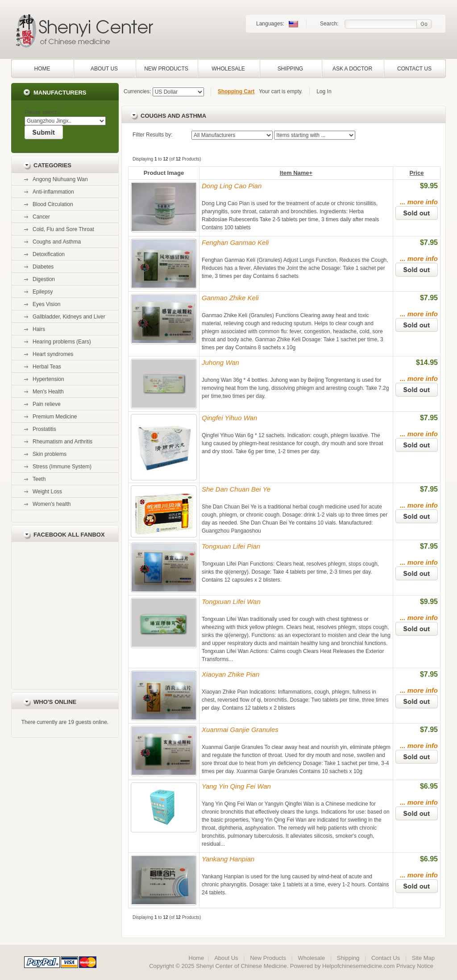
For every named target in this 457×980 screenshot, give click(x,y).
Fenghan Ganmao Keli (235, 242)
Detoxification (49, 254)
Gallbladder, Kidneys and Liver (69, 317)
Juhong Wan (220, 362)
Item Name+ (296, 173)
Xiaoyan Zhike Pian (231, 674)
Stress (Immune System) (62, 467)
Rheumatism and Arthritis (62, 442)
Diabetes (43, 267)
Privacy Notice (415, 966)
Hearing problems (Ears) (62, 342)
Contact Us (414, 69)
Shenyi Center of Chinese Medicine (241, 966)
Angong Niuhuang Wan (60, 179)
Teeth (39, 479)
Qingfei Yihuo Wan (229, 418)
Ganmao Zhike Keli (230, 298)
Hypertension (48, 379)
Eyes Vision (46, 304)
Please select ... (44, 112)
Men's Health (48, 392)
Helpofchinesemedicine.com (358, 966)
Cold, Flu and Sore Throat (63, 229)
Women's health (52, 504)
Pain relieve (47, 404)
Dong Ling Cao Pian (232, 186)
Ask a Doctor (352, 69)
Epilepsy (43, 292)
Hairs (39, 329)
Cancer (41, 217)
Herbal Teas (47, 367)
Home (42, 69)
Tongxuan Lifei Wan (231, 602)
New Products (166, 69)
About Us (104, 69)
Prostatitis (44, 429)
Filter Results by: (152, 135)
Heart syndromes (53, 354)
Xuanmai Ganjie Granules (240, 730)
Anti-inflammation (53, 192)
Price (417, 173)
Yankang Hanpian (228, 859)
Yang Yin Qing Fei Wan (236, 786)
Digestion (44, 279)
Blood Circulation (53, 204)
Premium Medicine (55, 417)
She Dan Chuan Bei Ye (236, 489)
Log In (324, 91)
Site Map (423, 958)
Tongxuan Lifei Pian (231, 546)
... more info (419, 202)
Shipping (290, 69)
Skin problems (50, 454)
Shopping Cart (236, 91)
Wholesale (228, 69)
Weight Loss (47, 492)
